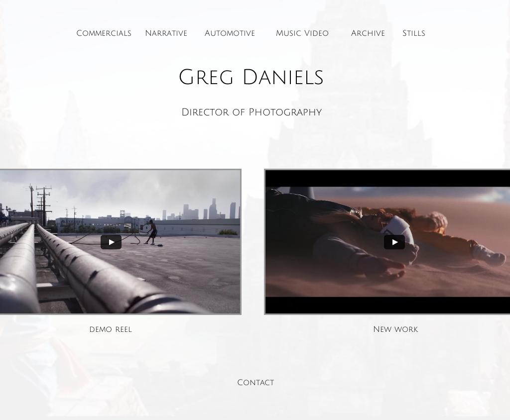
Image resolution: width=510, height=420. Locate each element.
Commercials (104, 33)
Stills (414, 33)
